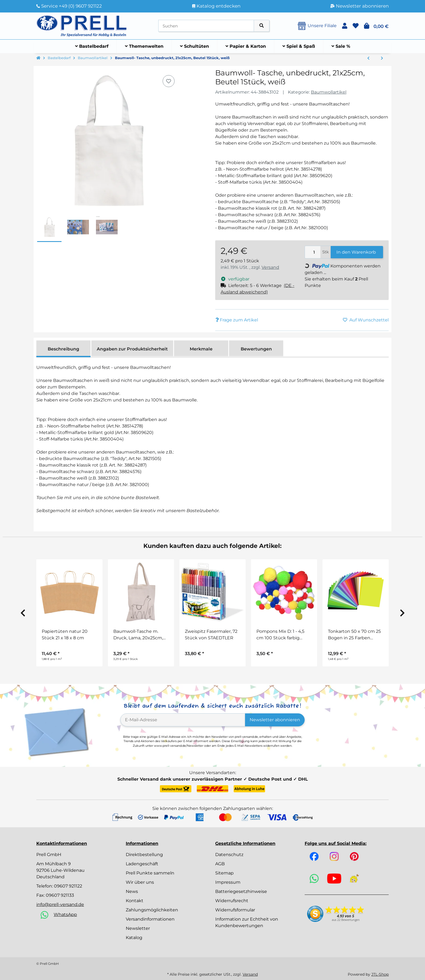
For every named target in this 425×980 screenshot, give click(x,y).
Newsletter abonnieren (275, 720)
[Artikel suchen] (262, 26)
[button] (345, 26)
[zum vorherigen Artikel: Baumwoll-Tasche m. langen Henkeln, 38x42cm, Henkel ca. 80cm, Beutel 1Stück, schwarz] (368, 58)
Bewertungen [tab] (256, 349)
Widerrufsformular (235, 910)
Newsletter (138, 928)
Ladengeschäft (142, 864)
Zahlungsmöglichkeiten (152, 910)
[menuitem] (92, 46)
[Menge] (313, 252)
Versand (270, 267)
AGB (220, 864)
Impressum (228, 882)
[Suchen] (206, 26)
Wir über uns (140, 882)
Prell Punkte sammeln (150, 873)
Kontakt (135, 901)
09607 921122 (68, 886)
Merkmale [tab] (201, 349)
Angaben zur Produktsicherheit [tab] (132, 349)
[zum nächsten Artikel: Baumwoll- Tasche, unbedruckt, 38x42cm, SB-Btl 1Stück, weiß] (382, 58)
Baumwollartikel (329, 92)
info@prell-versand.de (60, 904)
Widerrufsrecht (232, 901)
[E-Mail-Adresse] (183, 720)
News (132, 891)
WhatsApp (65, 914)
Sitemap (224, 873)
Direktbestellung (144, 855)
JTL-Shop (380, 974)
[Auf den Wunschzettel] (169, 81)
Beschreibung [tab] (63, 349)
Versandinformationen (150, 919)
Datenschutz (229, 855)
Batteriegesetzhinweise (241, 891)
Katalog (134, 938)
